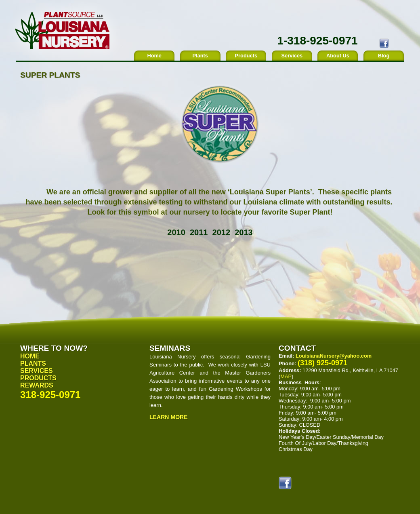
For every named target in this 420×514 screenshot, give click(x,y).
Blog (384, 56)
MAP (286, 376)
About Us (338, 56)
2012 (220, 232)
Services (292, 56)
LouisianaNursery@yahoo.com (334, 356)
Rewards (37, 385)
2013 (244, 232)
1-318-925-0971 (317, 41)
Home (154, 56)
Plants (200, 56)
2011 (199, 232)
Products (246, 56)
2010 (176, 232)
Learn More (169, 417)
